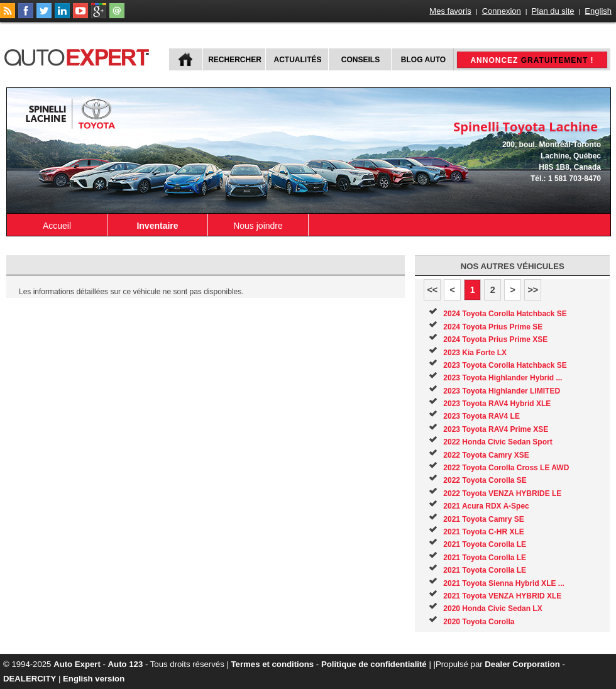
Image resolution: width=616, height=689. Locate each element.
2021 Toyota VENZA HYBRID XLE (502, 596)
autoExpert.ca (79, 56)
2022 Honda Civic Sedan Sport (498, 442)
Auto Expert (77, 664)
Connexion (502, 11)
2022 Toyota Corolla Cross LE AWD (506, 468)
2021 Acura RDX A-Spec (486, 506)
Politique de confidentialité (374, 664)
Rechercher (235, 60)
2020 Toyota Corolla (479, 622)
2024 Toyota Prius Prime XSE (495, 339)
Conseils (360, 60)
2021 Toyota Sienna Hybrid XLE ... (504, 583)
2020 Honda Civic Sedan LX (492, 609)
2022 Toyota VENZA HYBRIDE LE (502, 493)
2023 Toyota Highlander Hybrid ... (503, 378)
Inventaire (157, 226)
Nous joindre (258, 226)
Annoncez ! (532, 60)
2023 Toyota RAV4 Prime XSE (496, 429)
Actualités (298, 60)
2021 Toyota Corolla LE (485, 544)
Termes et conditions (273, 664)
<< (432, 290)
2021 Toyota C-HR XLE (483, 532)
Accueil (57, 226)
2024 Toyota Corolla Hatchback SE (505, 314)
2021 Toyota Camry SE (484, 519)
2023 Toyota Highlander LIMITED (502, 391)
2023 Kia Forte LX (475, 353)
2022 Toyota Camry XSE (486, 455)
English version (94, 679)
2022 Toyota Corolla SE (485, 480)
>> (533, 290)
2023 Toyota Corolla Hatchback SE (505, 365)
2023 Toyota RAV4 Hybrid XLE (497, 404)
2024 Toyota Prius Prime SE (493, 327)
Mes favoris (450, 11)
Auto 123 (126, 664)
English (598, 11)
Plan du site (553, 11)
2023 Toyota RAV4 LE (481, 416)
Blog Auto (423, 60)
